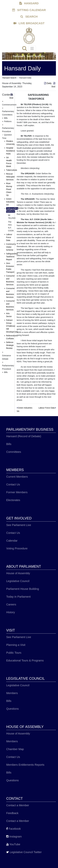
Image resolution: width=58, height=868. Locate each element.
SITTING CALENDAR (29, 10)
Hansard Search (9, 78)
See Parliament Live (19, 525)
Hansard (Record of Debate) (24, 436)
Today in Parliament (18, 597)
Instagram (14, 837)
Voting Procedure (17, 548)
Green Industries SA (10, 202)
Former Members (17, 492)
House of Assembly (18, 573)
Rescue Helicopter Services (10, 177)
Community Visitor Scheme (11, 247)
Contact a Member (18, 805)
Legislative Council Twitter (24, 852)
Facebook (13, 829)
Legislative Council (18, 581)
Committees (14, 452)
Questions (12, 709)
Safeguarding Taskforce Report (12, 257)
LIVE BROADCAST (29, 23)
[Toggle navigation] (32, 49)
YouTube (13, 844)
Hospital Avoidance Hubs (11, 151)
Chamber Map (15, 749)
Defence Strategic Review (10, 345)
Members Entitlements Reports (25, 765)
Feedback (12, 813)
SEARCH (29, 17)
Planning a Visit (16, 645)
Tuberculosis (12, 170)
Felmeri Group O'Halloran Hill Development (12, 326)
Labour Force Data (9, 237)
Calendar (12, 541)
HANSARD (29, 3)
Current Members (17, 477)
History (11, 612)
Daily (48, 83)
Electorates (13, 500)
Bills (9, 444)
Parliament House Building (23, 589)
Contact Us (13, 484)
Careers (11, 604)
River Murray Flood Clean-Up (9, 189)
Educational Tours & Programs (25, 660)
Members (12, 693)
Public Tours (14, 653)
